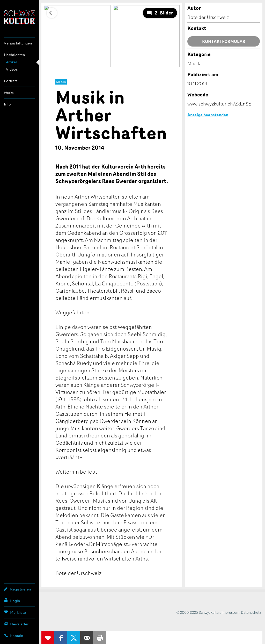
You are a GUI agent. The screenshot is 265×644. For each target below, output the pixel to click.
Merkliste (15, 612)
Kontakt (14, 635)
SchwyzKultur (19, 17)
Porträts (11, 81)
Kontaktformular (224, 41)
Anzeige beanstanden (208, 115)
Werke (9, 92)
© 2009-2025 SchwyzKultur (198, 612)
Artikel (11, 62)
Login (12, 601)
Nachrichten (14, 55)
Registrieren (17, 589)
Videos (12, 69)
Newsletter (16, 624)
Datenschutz (251, 612)
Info (7, 104)
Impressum (230, 612)
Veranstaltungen (18, 43)
